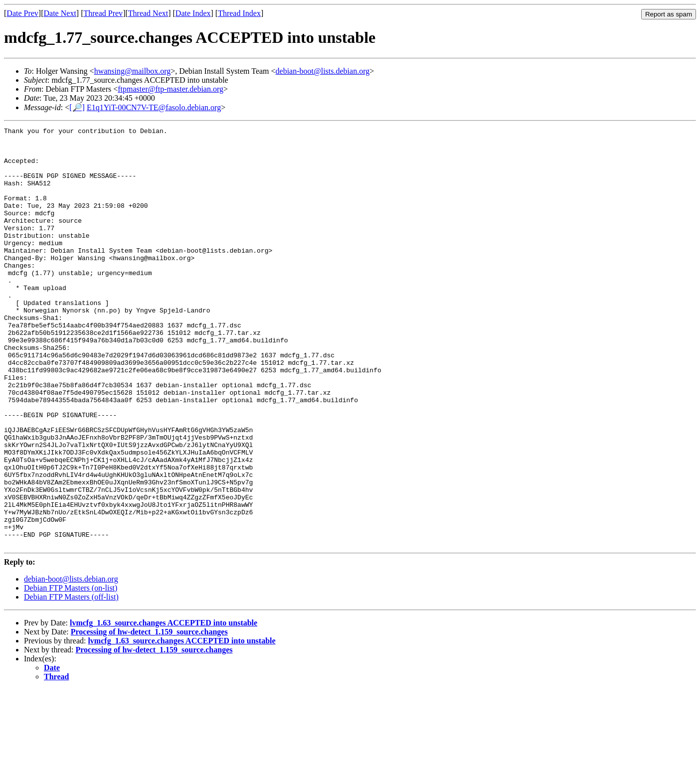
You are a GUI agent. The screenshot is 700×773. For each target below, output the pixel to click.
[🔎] (77, 107)
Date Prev (22, 13)
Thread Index (239, 13)
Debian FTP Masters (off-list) (71, 681)
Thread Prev (103, 13)
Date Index (193, 13)
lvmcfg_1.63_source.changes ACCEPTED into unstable (164, 706)
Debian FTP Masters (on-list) (71, 672)
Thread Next (148, 13)
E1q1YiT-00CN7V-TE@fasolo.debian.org (154, 107)
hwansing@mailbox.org (133, 71)
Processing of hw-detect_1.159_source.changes (149, 715)
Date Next (60, 13)
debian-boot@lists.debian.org (323, 71)
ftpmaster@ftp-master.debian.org (171, 89)
